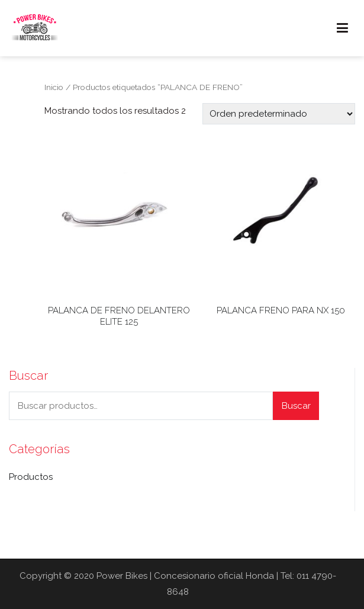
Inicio (54, 87)
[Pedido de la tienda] (279, 114)
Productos (31, 477)
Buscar (296, 406)
